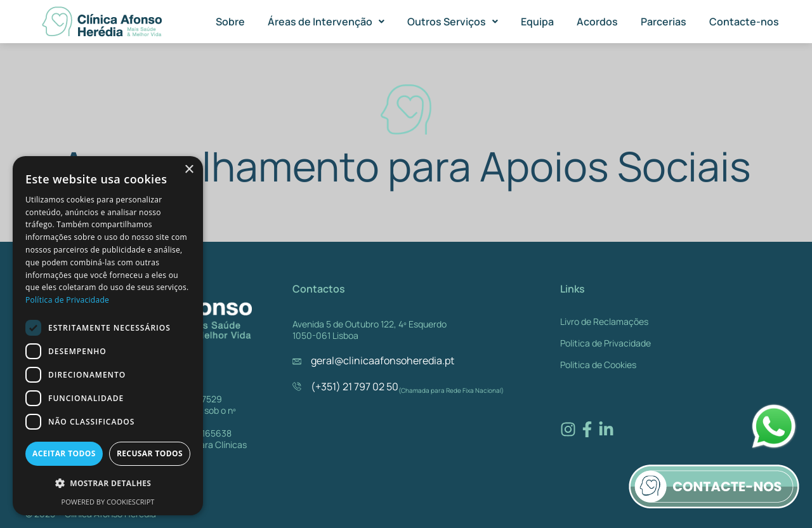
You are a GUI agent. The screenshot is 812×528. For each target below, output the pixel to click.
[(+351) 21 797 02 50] (297, 386)
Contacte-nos (744, 22)
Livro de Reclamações (604, 321)
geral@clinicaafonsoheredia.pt (383, 360)
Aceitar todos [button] (64, 453)
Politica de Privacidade (606, 343)
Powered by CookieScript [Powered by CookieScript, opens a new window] (108, 502)
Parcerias (664, 22)
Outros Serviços (453, 22)
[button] (326, 22)
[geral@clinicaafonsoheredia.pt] (297, 361)
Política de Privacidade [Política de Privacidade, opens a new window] (67, 300)
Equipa (537, 22)
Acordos (597, 22)
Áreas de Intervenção (326, 22)
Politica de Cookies (598, 365)
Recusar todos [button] (150, 453)
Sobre (230, 22)
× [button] (189, 170)
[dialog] (108, 336)
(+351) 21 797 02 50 (355, 386)
